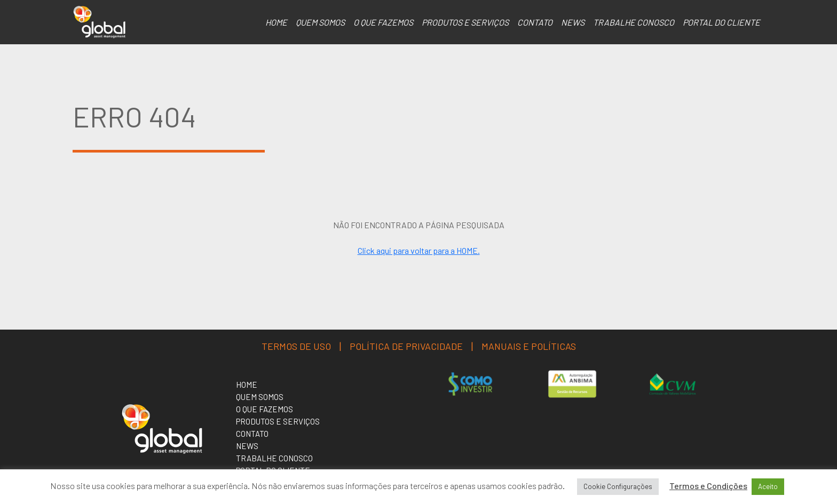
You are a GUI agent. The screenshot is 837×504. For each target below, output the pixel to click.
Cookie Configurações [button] (618, 486)
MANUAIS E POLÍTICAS (529, 346)
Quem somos (320, 22)
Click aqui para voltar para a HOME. (419, 250)
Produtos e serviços (465, 22)
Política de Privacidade (406, 346)
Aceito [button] (768, 486)
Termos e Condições (708, 486)
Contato (535, 22)
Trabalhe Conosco (634, 22)
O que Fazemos (383, 22)
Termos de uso (296, 346)
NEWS (573, 22)
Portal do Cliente (721, 22)
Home (276, 22)
